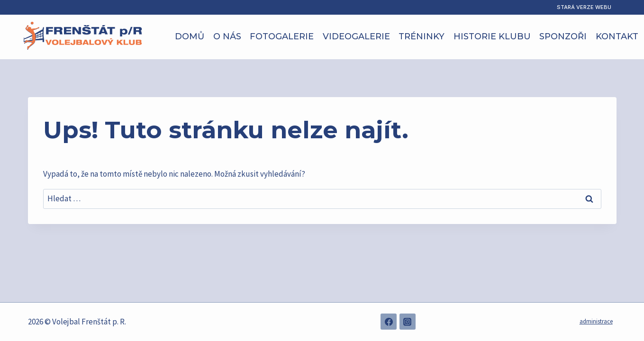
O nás (227, 36)
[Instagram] (408, 322)
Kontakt (617, 36)
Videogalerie (356, 36)
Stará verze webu (584, 7)
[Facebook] (389, 322)
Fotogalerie (282, 36)
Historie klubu (492, 36)
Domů (190, 36)
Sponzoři (563, 36)
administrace (596, 321)
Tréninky (422, 36)
